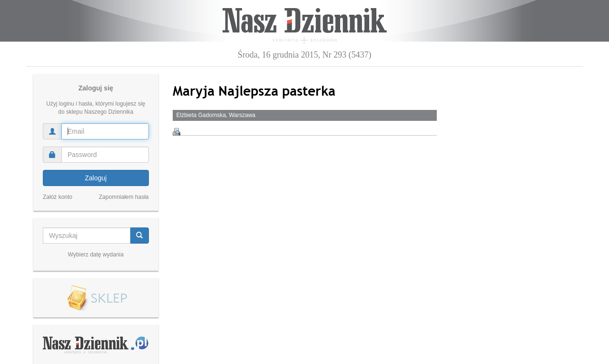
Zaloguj (96, 178)
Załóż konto (58, 197)
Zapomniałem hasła (124, 197)
